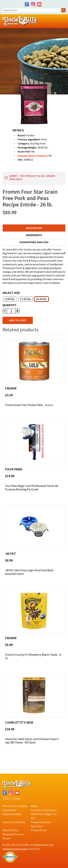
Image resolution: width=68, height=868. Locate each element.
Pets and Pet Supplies (15, 806)
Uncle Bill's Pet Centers (20, 21)
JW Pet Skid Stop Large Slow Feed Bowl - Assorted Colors (30, 572)
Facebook (27, 4)
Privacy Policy (39, 830)
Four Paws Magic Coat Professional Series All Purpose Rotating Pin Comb (32, 488)
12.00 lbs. (26, 299)
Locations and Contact (44, 810)
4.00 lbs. (10, 299)
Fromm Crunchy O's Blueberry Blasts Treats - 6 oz (33, 656)
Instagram (33, 4)
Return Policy (10, 830)
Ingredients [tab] (34, 235)
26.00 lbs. (41, 299)
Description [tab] (34, 228)
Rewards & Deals (12, 814)
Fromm (30, 135)
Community (9, 810)
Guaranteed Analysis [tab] (34, 242)
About (34, 806)
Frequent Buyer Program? (33, 156)
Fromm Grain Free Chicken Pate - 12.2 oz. (29, 405)
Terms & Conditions (14, 822)
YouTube (39, 4)
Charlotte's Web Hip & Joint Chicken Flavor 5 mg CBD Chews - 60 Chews (32, 741)
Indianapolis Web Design (15, 849)
